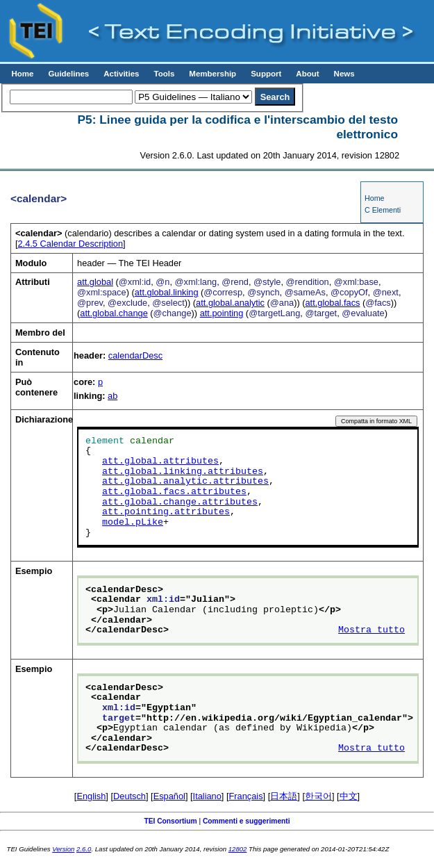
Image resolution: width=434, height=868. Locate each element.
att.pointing (222, 313)
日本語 (284, 796)
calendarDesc (135, 355)
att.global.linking (167, 292)
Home (22, 74)
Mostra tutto (372, 630)
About (307, 74)
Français (246, 796)
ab (112, 396)
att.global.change (114, 313)
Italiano (207, 796)
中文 (349, 796)
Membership (212, 74)
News (344, 74)
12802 (238, 849)
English (91, 796)
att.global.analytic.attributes (185, 482)
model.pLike (133, 523)
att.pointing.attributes (166, 512)
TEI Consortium (170, 821)
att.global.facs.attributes (174, 492)
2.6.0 (84, 849)
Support (266, 74)
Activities (121, 74)
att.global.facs (333, 303)
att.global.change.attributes (180, 502)
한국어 (318, 796)
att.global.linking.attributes (183, 472)
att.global (95, 282)
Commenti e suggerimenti (247, 821)
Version (63, 849)
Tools (164, 74)
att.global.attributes (160, 461)
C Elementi (383, 210)
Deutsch (130, 796)
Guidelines (68, 74)
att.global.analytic (230, 303)
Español (169, 796)
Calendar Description (71, 244)
